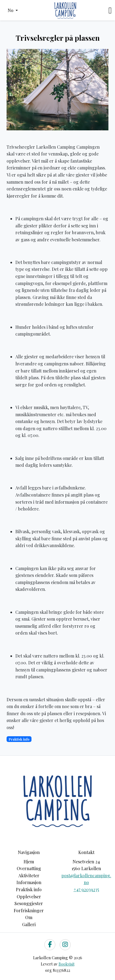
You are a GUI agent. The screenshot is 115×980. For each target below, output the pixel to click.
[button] (13, 10)
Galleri (29, 924)
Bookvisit (67, 964)
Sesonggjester (29, 903)
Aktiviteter (29, 875)
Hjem (29, 862)
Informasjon (29, 882)
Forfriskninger (29, 910)
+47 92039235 (86, 889)
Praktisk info (29, 889)
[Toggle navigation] (110, 10)
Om (29, 917)
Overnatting (29, 868)
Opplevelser (29, 897)
